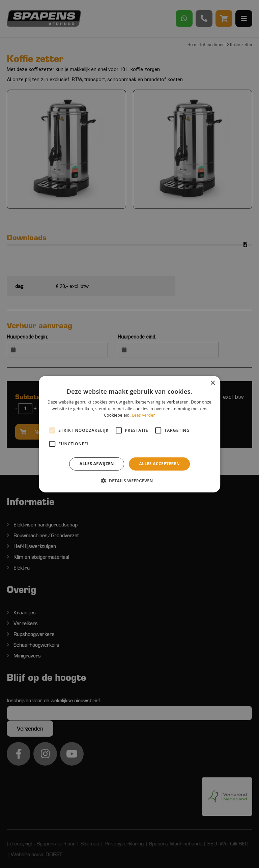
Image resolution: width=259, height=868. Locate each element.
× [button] (213, 383)
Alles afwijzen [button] (97, 464)
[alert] (129, 434)
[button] (129, 481)
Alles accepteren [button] (160, 464)
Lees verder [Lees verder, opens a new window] (143, 415)
